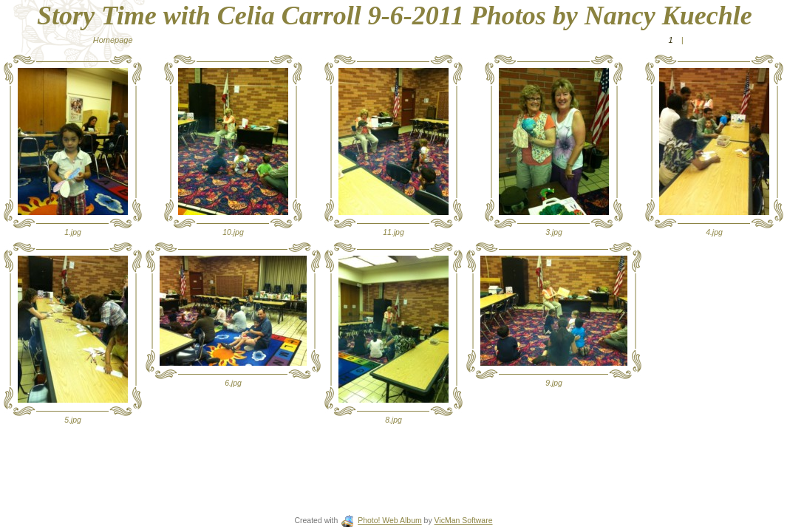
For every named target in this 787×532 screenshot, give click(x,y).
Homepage (113, 40)
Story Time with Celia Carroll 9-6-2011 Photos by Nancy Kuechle (395, 16)
